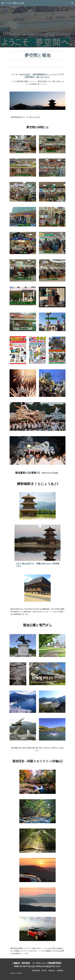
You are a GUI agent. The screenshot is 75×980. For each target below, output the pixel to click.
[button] (3, 3)
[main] (37, 55)
